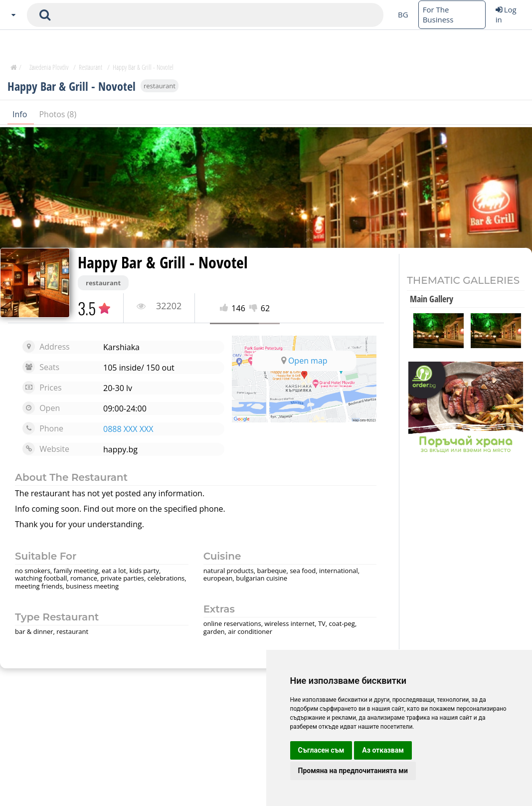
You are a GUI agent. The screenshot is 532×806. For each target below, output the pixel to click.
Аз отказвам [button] (383, 750)
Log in (506, 14)
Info (21, 114)
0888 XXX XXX (128, 429)
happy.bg (120, 449)
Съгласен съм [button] (321, 750)
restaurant (160, 86)
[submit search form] (45, 15)
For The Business (438, 14)
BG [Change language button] (403, 14)
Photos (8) (58, 114)
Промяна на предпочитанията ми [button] (353, 771)
